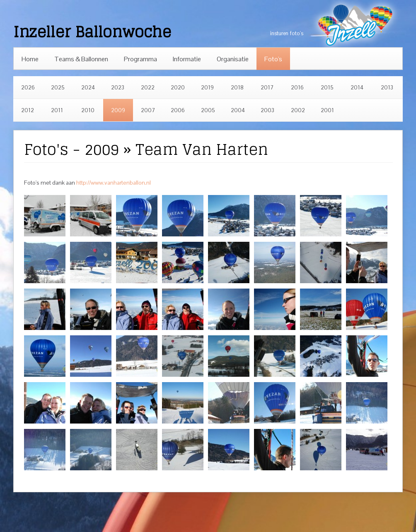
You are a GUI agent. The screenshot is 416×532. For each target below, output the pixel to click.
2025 (58, 88)
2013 (387, 88)
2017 (267, 88)
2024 (88, 88)
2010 (88, 110)
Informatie (187, 59)
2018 (237, 88)
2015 (327, 88)
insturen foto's (287, 33)
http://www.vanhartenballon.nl (114, 183)
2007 (148, 110)
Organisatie (233, 59)
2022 (148, 88)
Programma (140, 59)
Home (30, 59)
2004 (238, 110)
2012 (28, 110)
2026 (28, 88)
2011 (57, 110)
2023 (118, 88)
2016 (297, 88)
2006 (178, 110)
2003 (267, 110)
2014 (357, 88)
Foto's (273, 59)
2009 (118, 110)
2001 (327, 110)
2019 (207, 88)
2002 (298, 110)
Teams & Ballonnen (81, 59)
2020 (178, 88)
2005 (208, 110)
